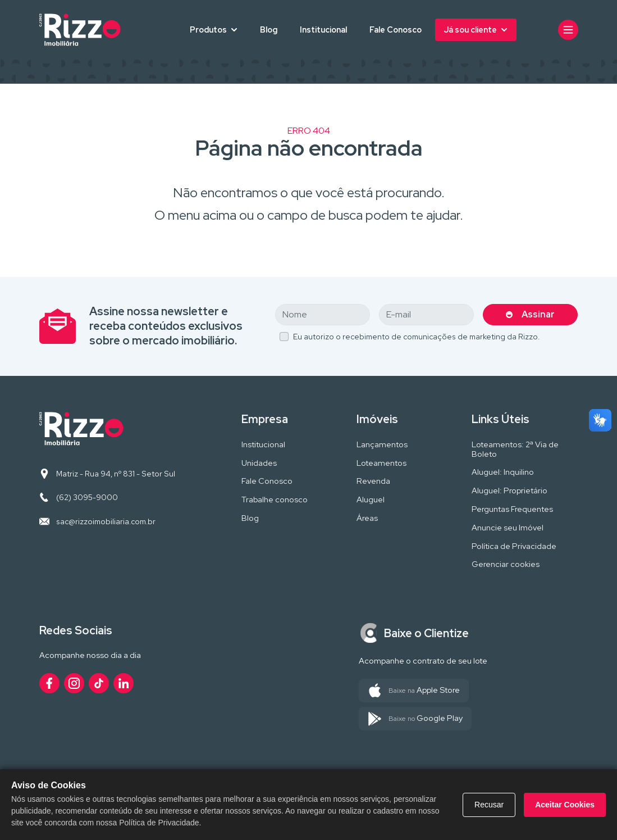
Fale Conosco (396, 29)
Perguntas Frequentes (512, 509)
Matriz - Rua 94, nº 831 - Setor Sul (116, 474)
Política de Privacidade (514, 546)
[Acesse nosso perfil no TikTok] (99, 683)
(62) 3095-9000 (87, 497)
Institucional (323, 29)
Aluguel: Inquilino (503, 472)
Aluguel (371, 500)
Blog (269, 29)
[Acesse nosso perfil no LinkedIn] (124, 683)
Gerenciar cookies (506, 564)
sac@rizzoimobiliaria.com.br (106, 521)
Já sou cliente (470, 29)
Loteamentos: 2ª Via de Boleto (515, 449)
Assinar (538, 314)
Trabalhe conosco (275, 500)
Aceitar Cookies (565, 805)
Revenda (373, 481)
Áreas (367, 518)
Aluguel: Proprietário (509, 491)
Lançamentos (382, 445)
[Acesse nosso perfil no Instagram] (74, 683)
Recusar (489, 805)
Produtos (208, 29)
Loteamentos (381, 463)
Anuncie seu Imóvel (508, 528)
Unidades (259, 463)
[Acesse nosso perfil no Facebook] (49, 683)
